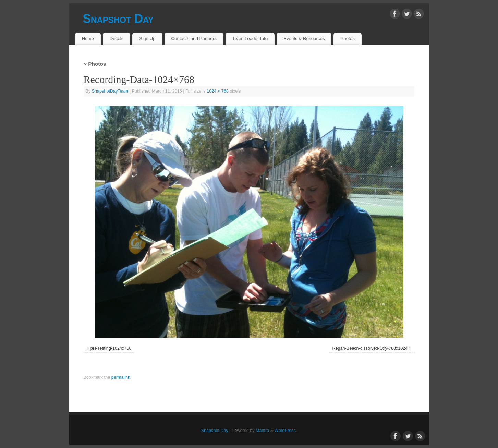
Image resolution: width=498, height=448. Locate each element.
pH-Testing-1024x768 (111, 348)
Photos (347, 39)
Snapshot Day (118, 19)
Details (117, 39)
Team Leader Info (250, 39)
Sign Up (147, 39)
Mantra (262, 431)
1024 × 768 (217, 91)
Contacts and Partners (194, 39)
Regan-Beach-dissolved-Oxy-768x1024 (370, 348)
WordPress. (286, 431)
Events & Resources (304, 39)
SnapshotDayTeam (110, 91)
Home (88, 39)
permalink (121, 377)
